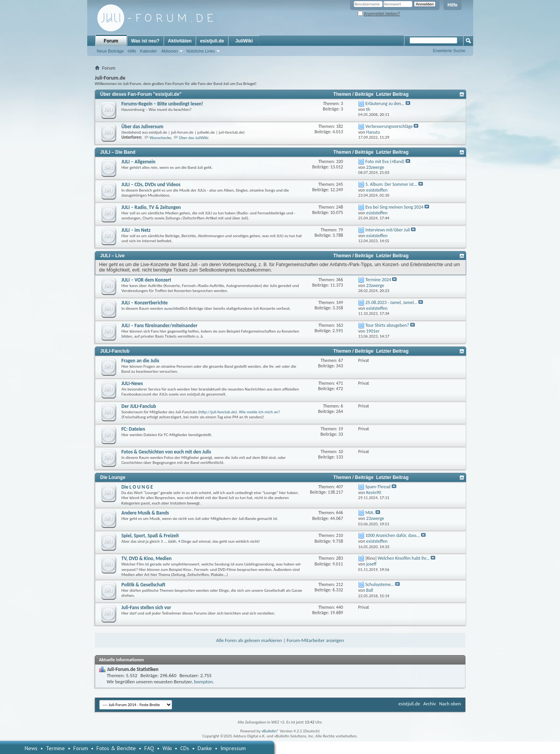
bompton (204, 682)
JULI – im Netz (136, 230)
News (31, 748)
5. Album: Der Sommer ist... (391, 184)
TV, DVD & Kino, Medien (147, 558)
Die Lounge (113, 477)
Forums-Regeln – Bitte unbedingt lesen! (162, 104)
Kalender (149, 51)
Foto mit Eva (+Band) (385, 161)
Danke (205, 748)
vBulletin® (270, 731)
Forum (111, 41)
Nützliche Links (201, 51)
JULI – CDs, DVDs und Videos (151, 184)
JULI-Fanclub (115, 351)
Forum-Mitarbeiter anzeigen (316, 640)
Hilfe (452, 5)
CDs (185, 748)
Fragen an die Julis (140, 361)
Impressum (233, 748)
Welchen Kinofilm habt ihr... (404, 558)
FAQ (149, 748)
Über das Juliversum (143, 127)
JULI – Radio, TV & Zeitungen (151, 207)
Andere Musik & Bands (145, 513)
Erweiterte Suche (449, 51)
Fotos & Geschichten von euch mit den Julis (166, 452)
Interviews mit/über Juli (388, 230)
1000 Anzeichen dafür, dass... (393, 535)
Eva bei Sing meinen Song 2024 (394, 207)
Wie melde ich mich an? (260, 412)
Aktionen (170, 51)
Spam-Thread (378, 487)
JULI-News (132, 383)
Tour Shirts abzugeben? (387, 325)
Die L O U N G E (137, 487)
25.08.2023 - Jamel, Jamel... (391, 302)
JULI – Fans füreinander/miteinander (160, 325)
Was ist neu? (145, 41)
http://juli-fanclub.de (218, 412)
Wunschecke (161, 138)
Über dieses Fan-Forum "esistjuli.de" (141, 94)
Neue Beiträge (110, 51)
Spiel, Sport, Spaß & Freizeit (150, 536)
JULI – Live (113, 256)
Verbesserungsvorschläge (389, 126)
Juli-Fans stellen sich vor (146, 607)
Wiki (167, 748)
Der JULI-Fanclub (139, 406)
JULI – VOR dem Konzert (146, 280)
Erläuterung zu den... (385, 104)
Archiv (430, 704)
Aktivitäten (180, 41)
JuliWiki (244, 41)
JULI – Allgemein (139, 162)
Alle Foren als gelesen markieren (249, 640)
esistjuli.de (212, 41)
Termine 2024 (378, 280)
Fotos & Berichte (116, 748)
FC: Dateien (133, 429)
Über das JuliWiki (194, 138)
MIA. (370, 513)
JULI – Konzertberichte (145, 303)
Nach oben (450, 704)
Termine (55, 748)
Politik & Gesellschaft (144, 585)
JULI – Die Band (118, 152)
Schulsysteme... (380, 584)
